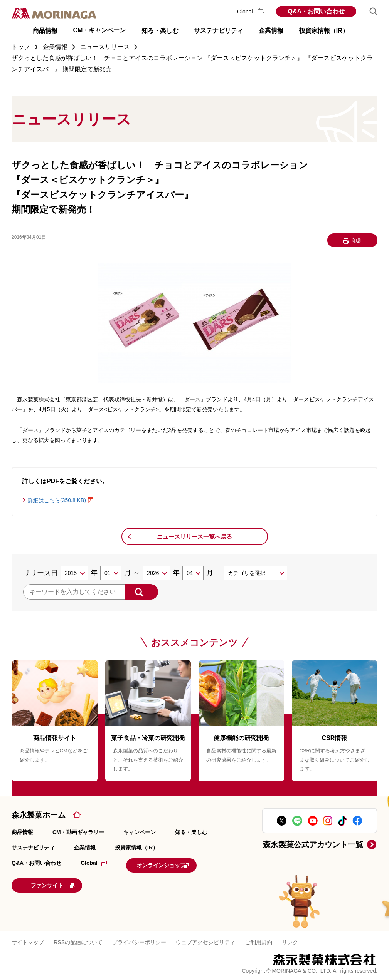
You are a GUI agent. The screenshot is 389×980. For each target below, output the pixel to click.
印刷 (357, 241)
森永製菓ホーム (39, 815)
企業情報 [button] (271, 31)
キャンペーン (140, 832)
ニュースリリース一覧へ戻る (194, 537)
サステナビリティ (33, 848)
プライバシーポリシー (139, 940)
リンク (290, 940)
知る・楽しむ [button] (160, 31)
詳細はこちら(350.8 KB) (57, 500)
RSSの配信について (78, 940)
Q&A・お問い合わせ (316, 11)
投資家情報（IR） (136, 848)
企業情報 (85, 848)
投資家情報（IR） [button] (324, 31)
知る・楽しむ (191, 832)
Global (251, 12)
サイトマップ (28, 940)
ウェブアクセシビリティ (205, 940)
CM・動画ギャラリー (78, 832)
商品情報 (22, 832)
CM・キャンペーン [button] (99, 30)
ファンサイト (63, 883)
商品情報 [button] (45, 31)
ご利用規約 (259, 940)
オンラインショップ (174, 864)
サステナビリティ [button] (219, 31)
